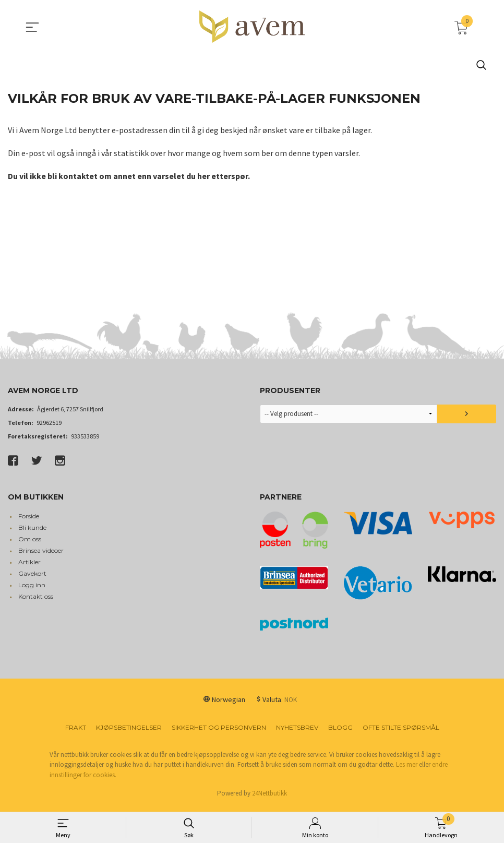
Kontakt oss (36, 601)
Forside (29, 521)
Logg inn (32, 590)
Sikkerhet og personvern (219, 732)
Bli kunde (32, 532)
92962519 (49, 427)
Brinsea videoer (41, 555)
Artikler (29, 567)
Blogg (340, 732)
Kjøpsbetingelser (129, 732)
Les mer (407, 769)
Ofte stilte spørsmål (401, 732)
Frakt (76, 732)
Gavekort (32, 578)
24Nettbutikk (269, 798)
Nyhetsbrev (297, 732)
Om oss (30, 544)
